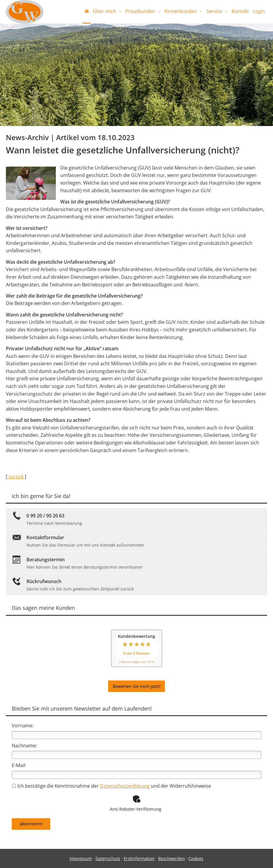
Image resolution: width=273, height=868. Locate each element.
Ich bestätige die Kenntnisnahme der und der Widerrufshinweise (112, 786)
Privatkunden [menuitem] (140, 11)
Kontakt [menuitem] (240, 11)
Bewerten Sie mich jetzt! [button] (137, 687)
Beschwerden (171, 858)
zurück (16, 477)
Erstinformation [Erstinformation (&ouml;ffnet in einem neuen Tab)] (139, 858)
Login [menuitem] (259, 11)
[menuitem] (87, 12)
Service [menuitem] (214, 11)
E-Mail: (19, 766)
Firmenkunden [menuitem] (181, 11)
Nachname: (24, 746)
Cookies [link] (196, 858)
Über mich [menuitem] (104, 11)
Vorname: (23, 726)
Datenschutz (108, 858)
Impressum (81, 858)
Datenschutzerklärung (125, 786)
